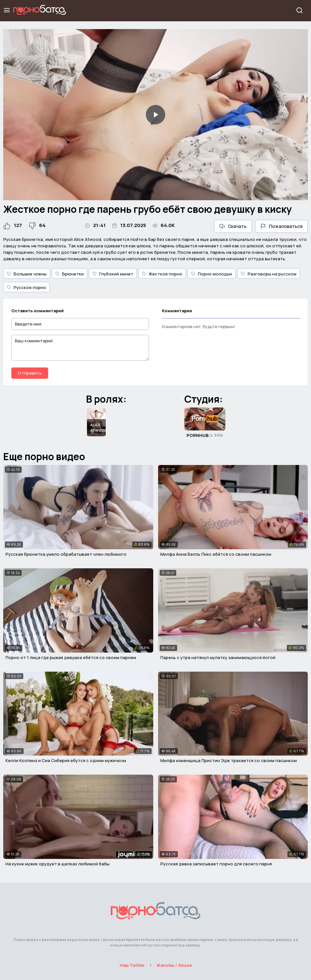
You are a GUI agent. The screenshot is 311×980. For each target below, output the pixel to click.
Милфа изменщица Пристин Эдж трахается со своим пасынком (229, 760)
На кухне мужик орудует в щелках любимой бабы (58, 864)
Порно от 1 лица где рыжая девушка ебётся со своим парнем (71, 657)
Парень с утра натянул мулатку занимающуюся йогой (218, 657)
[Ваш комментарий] (80, 348)
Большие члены (27, 274)
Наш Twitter (132, 965)
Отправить (30, 373)
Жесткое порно (162, 274)
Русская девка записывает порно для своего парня (216, 864)
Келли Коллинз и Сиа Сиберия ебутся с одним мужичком (66, 760)
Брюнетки (70, 274)
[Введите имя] (80, 324)
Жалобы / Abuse (174, 965)
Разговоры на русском (269, 274)
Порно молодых (212, 274)
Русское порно (27, 287)
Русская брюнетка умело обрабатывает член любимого (66, 554)
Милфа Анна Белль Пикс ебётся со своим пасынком (216, 554)
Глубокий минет (113, 274)
